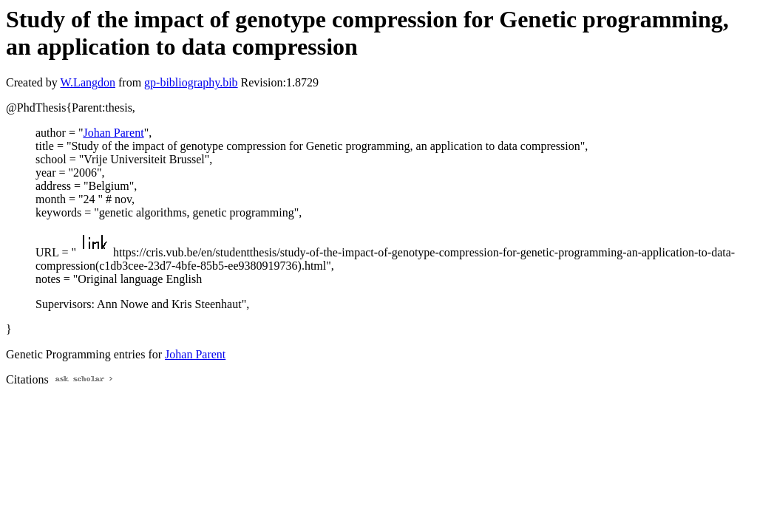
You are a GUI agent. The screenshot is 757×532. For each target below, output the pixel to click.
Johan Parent (113, 133)
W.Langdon (88, 82)
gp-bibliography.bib (191, 82)
